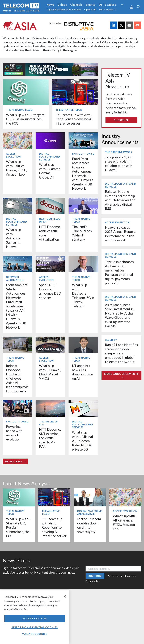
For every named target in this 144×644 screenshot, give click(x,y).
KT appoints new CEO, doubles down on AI (82, 372)
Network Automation (15, 278)
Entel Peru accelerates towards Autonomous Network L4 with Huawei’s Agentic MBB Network (83, 173)
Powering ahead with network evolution (14, 433)
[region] (35, 617)
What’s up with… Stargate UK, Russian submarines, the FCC (25, 119)
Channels (76, 5)
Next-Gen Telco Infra (50, 220)
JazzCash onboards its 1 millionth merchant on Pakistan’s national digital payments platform (119, 272)
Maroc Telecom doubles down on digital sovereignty (89, 525)
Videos (62, 5)
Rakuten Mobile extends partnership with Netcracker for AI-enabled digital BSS (120, 200)
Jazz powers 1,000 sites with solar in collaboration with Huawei (119, 163)
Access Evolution (13, 155)
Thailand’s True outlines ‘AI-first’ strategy (82, 233)
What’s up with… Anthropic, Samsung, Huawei (14, 238)
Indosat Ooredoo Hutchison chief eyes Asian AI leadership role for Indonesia (17, 378)
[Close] (65, 596)
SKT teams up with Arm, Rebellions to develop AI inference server (74, 119)
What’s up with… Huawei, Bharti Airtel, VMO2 (50, 372)
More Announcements (121, 376)
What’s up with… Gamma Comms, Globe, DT (50, 171)
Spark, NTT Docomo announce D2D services (50, 291)
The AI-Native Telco (19, 110)
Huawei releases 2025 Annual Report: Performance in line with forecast (120, 234)
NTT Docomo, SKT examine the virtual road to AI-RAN (50, 438)
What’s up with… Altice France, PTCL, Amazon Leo (16, 168)
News (50, 5)
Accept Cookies (35, 618)
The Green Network (119, 152)
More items (15, 461)
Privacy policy (93, 581)
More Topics (108, 9)
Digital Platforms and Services (64, 9)
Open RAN (90, 9)
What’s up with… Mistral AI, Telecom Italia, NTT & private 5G (82, 441)
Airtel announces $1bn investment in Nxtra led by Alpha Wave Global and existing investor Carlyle (119, 315)
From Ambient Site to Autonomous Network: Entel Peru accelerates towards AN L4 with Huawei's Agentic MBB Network (17, 306)
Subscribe (121, 120)
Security (111, 340)
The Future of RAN (49, 423)
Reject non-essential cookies (35, 627)
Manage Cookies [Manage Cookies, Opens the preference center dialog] (35, 634)
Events (90, 5)
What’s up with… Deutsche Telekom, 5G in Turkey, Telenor (83, 295)
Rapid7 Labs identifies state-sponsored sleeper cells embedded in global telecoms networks (121, 353)
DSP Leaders (107, 5)
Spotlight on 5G (83, 154)
